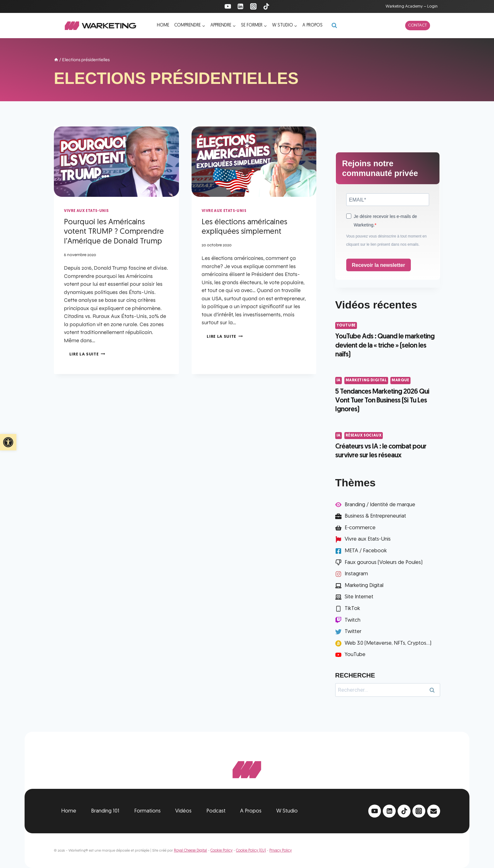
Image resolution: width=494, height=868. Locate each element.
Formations (147, 811)
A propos (313, 25)
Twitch (353, 620)
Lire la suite (87, 354)
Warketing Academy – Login (412, 6)
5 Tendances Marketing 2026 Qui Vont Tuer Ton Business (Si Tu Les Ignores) (382, 401)
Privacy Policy (281, 851)
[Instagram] (253, 6)
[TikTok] (266, 6)
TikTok (352, 609)
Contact (417, 25)
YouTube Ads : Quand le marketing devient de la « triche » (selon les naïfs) (385, 346)
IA (339, 380)
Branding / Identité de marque (380, 505)
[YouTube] (228, 6)
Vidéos (183, 811)
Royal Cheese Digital (190, 851)
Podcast (216, 811)
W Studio (287, 811)
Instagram (356, 574)
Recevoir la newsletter (379, 265)
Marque (400, 380)
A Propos (251, 811)
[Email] (434, 811)
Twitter (353, 632)
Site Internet (359, 597)
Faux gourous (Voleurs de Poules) (384, 563)
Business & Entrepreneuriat (375, 516)
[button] (8, 442)
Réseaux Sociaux (364, 436)
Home (163, 25)
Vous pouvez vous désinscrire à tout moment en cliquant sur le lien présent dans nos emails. (386, 240)
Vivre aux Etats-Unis (86, 211)
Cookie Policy (221, 851)
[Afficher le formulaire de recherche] (334, 26)
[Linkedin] (241, 6)
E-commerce (360, 528)
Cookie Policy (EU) (251, 851)
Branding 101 (105, 811)
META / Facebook (366, 551)
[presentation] (116, 162)
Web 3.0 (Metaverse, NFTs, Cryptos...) (388, 643)
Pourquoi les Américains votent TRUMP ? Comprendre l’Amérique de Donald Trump (114, 232)
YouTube (346, 325)
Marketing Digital (366, 380)
